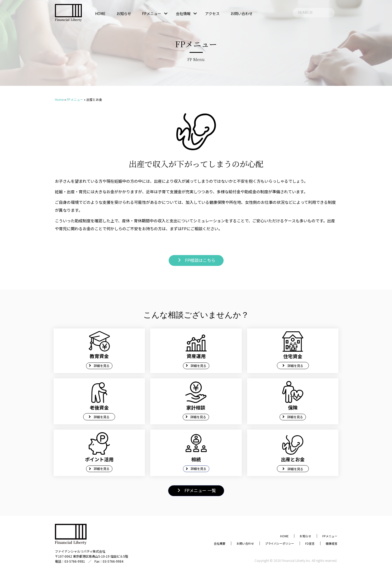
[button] (166, 13)
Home (59, 99)
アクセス (212, 13)
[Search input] (314, 13)
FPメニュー (152, 13)
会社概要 (200, 543)
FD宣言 (305, 543)
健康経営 (330, 543)
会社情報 (183, 13)
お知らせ (124, 13)
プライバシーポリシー (270, 543)
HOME (100, 13)
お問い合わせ (242, 13)
